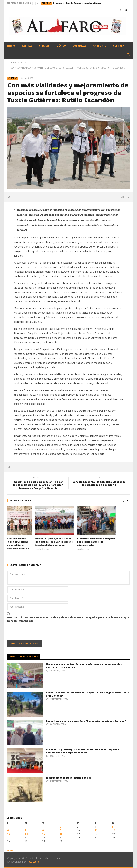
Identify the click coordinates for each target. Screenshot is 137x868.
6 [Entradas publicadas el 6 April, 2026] (8, 830)
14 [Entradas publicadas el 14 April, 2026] (26, 834)
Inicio (11, 46)
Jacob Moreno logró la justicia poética (69, 778)
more (125, 197)
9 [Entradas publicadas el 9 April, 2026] (60, 830)
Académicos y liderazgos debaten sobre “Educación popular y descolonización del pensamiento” (83, 751)
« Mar (11, 850)
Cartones (100, 46)
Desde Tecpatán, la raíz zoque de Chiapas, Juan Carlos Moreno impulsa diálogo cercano (68, 542)
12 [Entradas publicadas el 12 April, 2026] (113, 830)
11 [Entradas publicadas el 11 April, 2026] (96, 830)
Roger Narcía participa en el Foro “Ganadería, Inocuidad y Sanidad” (86, 721)
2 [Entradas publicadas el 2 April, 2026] (60, 827)
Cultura (119, 46)
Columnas (80, 46)
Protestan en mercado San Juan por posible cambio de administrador (110, 542)
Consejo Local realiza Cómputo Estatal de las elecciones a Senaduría (99, 482)
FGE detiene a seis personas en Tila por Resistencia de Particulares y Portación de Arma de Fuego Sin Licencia (38, 484)
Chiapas (47, 3)
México (61, 46)
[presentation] (33, 632)
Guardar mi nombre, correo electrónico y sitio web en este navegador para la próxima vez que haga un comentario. (68, 619)
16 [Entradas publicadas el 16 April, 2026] (61, 834)
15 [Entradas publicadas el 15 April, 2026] (44, 834)
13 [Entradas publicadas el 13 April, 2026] (9, 834)
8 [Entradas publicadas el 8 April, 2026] (43, 830)
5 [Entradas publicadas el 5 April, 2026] (113, 827)
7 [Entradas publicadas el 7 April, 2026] (25, 830)
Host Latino (33, 862)
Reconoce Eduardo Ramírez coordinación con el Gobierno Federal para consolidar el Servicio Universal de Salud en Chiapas (79, 3)
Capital (27, 46)
